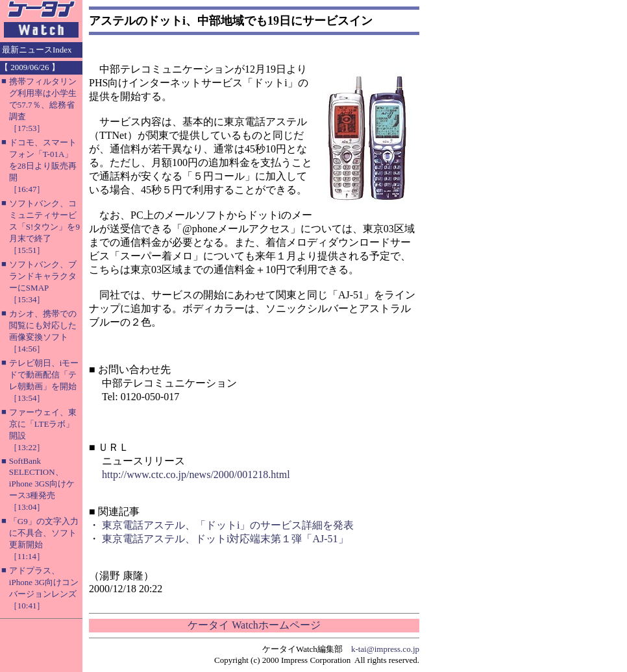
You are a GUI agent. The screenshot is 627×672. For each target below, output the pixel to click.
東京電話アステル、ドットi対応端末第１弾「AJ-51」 (225, 539)
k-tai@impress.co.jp (385, 649)
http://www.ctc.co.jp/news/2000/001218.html (196, 474)
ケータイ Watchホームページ (254, 625)
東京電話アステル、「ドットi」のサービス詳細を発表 (228, 525)
